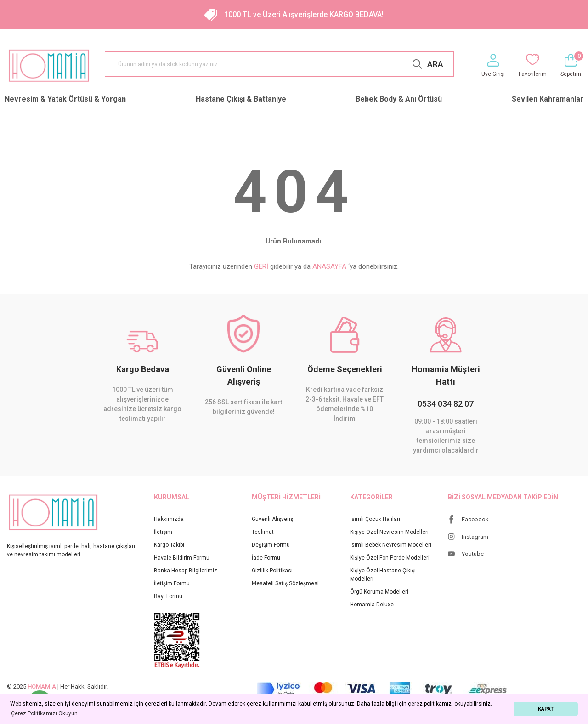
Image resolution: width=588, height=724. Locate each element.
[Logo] (49, 66)
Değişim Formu (271, 545)
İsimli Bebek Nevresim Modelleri (391, 545)
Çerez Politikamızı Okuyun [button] (44, 713)
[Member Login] (493, 66)
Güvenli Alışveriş (272, 519)
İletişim (163, 532)
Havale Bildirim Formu (182, 558)
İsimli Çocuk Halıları (375, 519)
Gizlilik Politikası (272, 571)
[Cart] (571, 66)
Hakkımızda (169, 519)
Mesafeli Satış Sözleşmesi (285, 583)
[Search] (279, 64)
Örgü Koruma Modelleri (379, 592)
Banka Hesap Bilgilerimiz (186, 571)
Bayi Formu (168, 596)
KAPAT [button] (546, 709)
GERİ (261, 266)
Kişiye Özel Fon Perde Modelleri (390, 558)
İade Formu (266, 558)
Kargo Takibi (169, 545)
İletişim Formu (172, 583)
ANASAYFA (329, 266)
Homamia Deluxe (372, 605)
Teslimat (263, 532)
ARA (435, 64)
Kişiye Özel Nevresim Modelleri (389, 532)
